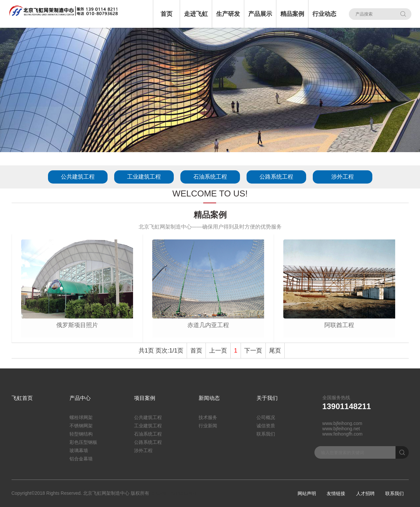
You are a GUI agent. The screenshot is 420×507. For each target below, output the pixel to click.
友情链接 (336, 493)
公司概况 (266, 417)
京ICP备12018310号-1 (174, 493)
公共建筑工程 (78, 177)
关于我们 (267, 398)
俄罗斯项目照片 (77, 325)
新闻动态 (209, 398)
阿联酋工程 (339, 325)
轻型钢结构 (81, 434)
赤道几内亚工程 (208, 325)
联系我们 (266, 434)
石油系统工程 (210, 177)
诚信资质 (266, 426)
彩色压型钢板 (83, 442)
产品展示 (260, 14)
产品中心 (80, 398)
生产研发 (228, 14)
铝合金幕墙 (81, 459)
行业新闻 (208, 426)
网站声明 (307, 493)
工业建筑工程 (144, 177)
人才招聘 (365, 493)
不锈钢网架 (81, 426)
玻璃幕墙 (79, 450)
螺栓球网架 (81, 417)
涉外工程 (343, 177)
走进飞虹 (196, 14)
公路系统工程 (276, 177)
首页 (166, 14)
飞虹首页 (22, 398)
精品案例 (292, 14)
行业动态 (324, 14)
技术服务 (208, 417)
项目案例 (145, 398)
